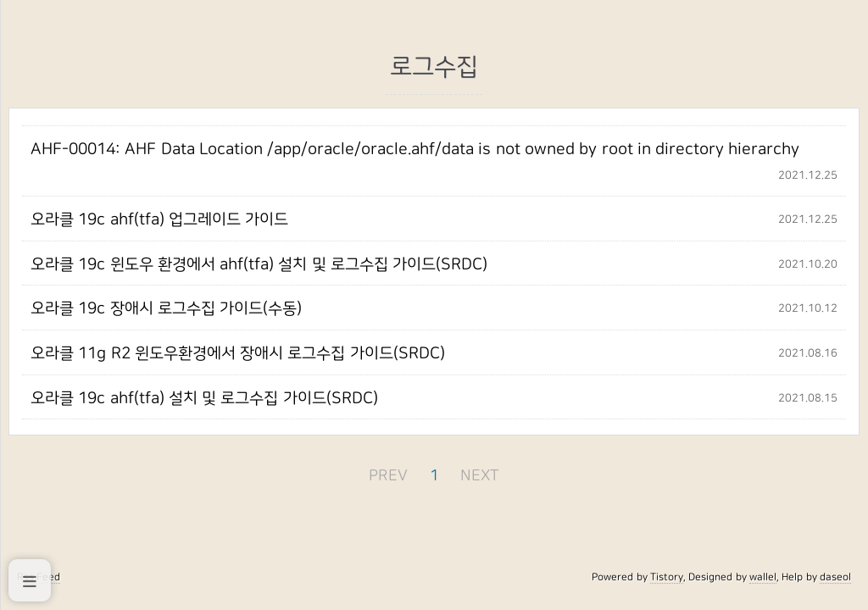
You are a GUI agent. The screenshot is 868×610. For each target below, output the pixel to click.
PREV (388, 476)
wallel (763, 577)
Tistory (667, 577)
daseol (835, 577)
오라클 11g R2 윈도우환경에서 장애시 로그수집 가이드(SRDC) (238, 353)
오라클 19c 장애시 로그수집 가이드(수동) (166, 308)
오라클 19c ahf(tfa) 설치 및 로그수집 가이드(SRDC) (204, 398)
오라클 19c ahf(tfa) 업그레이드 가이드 (159, 219)
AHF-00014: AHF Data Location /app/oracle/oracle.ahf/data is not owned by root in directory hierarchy (415, 149)
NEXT (480, 476)
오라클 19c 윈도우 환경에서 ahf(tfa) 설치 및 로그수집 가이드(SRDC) (259, 264)
